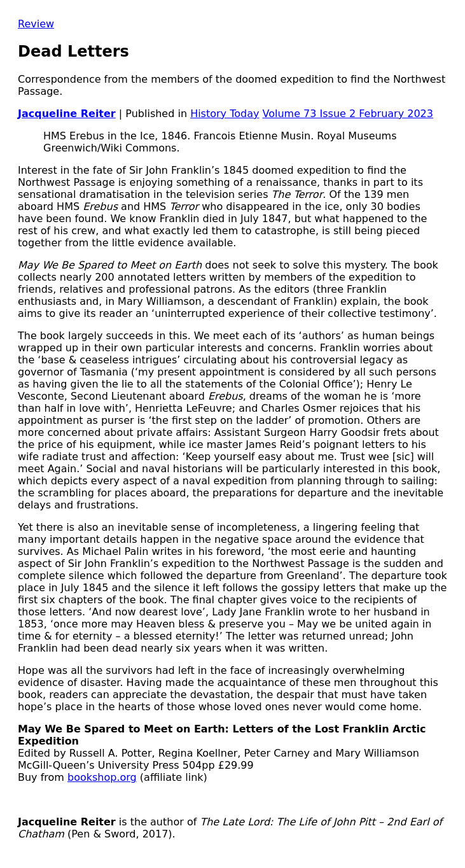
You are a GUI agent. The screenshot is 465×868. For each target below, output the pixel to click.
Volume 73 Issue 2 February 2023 (348, 114)
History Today (225, 114)
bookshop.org (102, 777)
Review (36, 24)
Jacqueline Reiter (67, 114)
